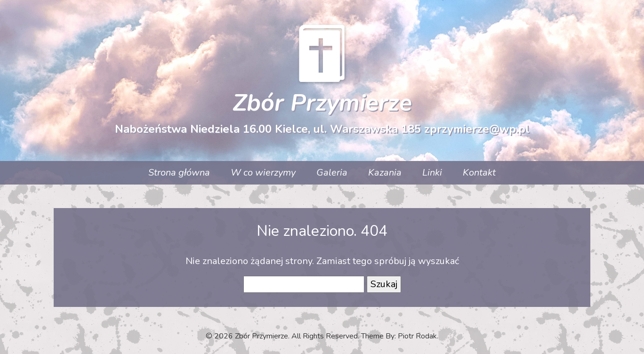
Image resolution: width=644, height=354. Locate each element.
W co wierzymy (263, 173)
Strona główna (179, 173)
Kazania (385, 173)
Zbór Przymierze (322, 103)
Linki (432, 173)
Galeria (332, 173)
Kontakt (479, 173)
